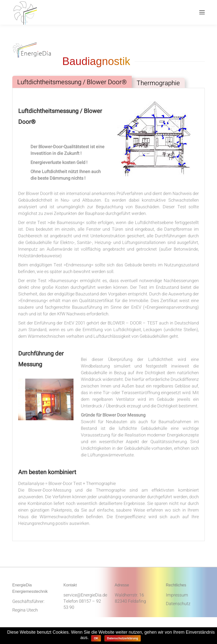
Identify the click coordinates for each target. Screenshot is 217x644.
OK (96, 638)
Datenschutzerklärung (123, 638)
